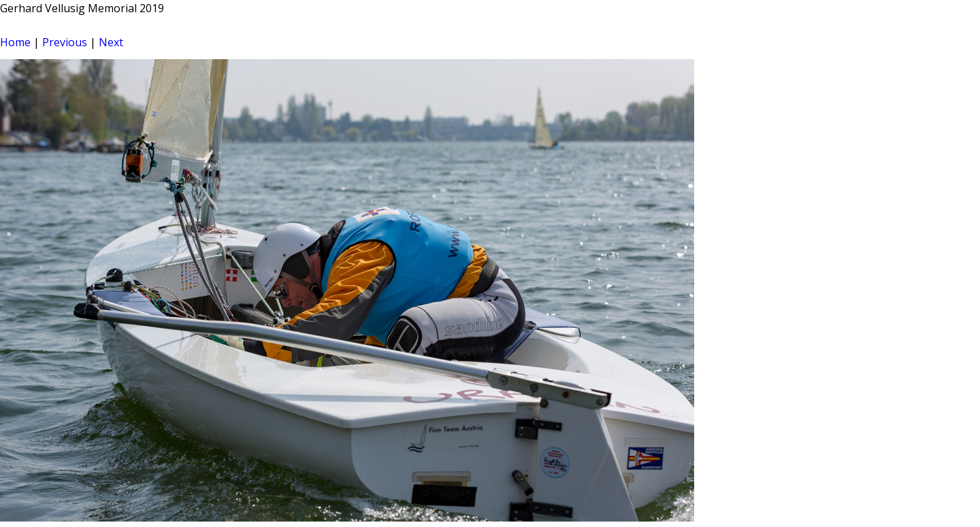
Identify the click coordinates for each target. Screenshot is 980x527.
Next (111, 42)
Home (15, 42)
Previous (65, 42)
